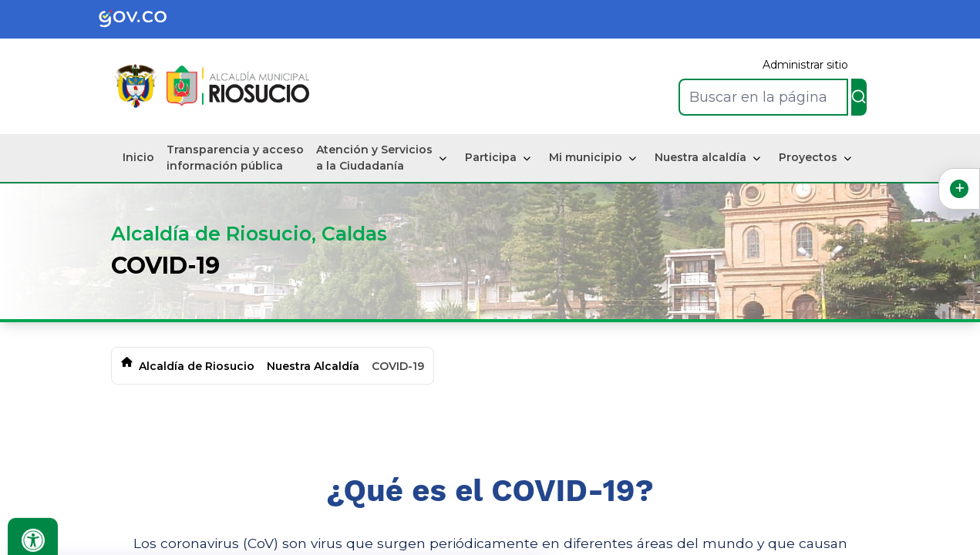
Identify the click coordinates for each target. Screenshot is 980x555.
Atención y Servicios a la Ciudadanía (374, 158)
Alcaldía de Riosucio (197, 366)
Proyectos (808, 157)
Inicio (138, 157)
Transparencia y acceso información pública (235, 158)
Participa (491, 157)
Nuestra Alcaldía (313, 366)
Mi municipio (586, 157)
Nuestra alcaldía (700, 157)
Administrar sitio (805, 65)
